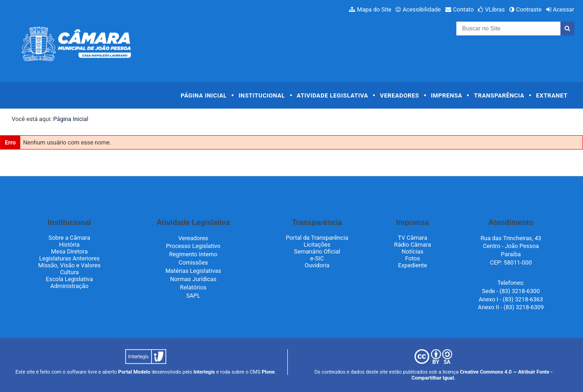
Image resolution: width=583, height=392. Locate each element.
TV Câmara (413, 238)
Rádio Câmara (413, 245)
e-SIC (317, 258)
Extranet (552, 95)
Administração (69, 286)
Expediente (412, 265)
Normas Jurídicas (193, 279)
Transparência (499, 95)
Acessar (563, 9)
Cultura (69, 272)
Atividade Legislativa (332, 95)
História (69, 245)
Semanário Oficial (317, 251)
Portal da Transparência (317, 238)
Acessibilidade (422, 9)
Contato (463, 9)
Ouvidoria (317, 265)
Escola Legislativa (70, 279)
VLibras (495, 9)
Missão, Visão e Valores (70, 265)
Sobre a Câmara (69, 238)
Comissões (193, 262)
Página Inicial (204, 95)
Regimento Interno (193, 254)
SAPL (193, 296)
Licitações (317, 245)
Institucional (262, 95)
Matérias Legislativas (193, 271)
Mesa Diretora (70, 251)
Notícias (412, 251)
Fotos (413, 258)
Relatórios (193, 287)
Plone (268, 372)
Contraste (529, 9)
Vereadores (399, 95)
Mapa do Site (374, 9)
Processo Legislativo (193, 246)
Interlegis (204, 372)
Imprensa (447, 95)
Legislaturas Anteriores (69, 258)
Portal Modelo (134, 372)
